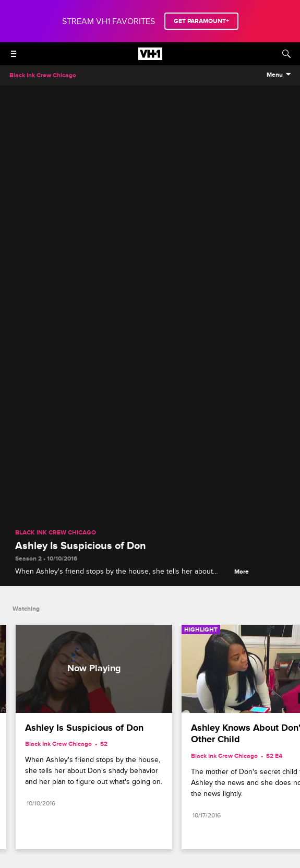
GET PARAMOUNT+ (201, 21)
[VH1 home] (150, 57)
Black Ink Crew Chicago (56, 533)
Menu (275, 75)
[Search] (286, 54)
